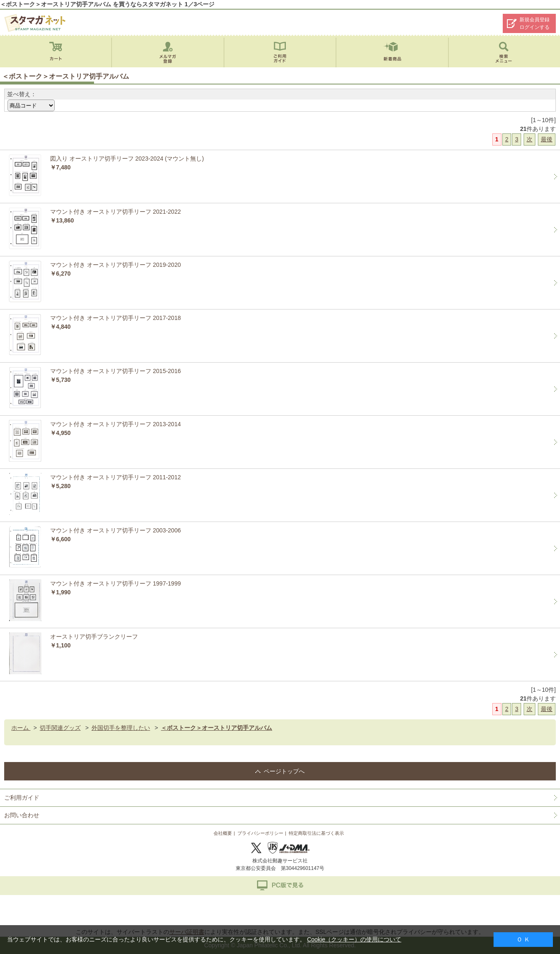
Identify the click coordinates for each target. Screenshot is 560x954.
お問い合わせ (22, 815)
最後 (547, 139)
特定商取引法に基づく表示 (316, 833)
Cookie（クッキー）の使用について (354, 939)
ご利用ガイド (22, 798)
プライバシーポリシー (260, 833)
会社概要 (223, 833)
